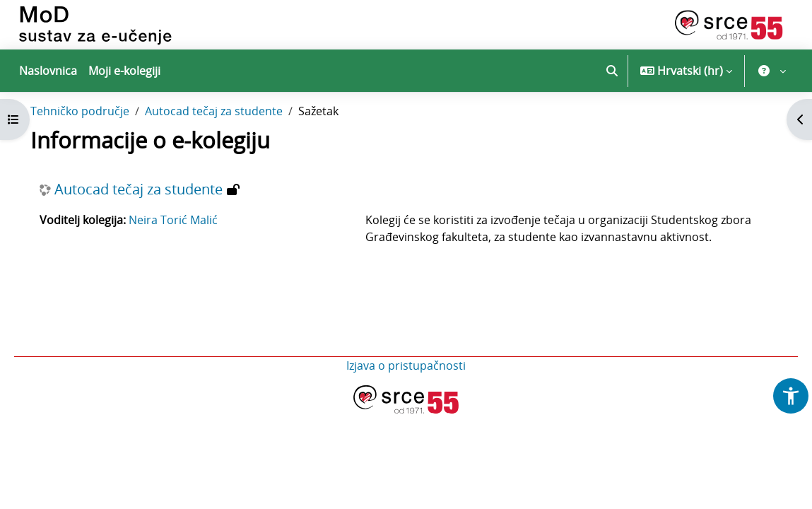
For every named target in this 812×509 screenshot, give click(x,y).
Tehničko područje (100, 140)
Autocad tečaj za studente (234, 140)
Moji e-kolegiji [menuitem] (124, 71)
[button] (612, 71)
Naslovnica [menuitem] (48, 71)
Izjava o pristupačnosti (406, 394)
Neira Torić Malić (193, 249)
